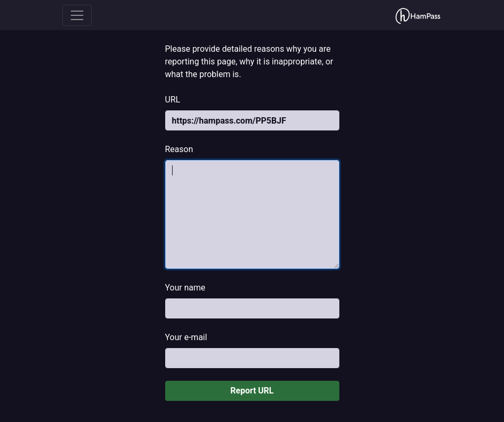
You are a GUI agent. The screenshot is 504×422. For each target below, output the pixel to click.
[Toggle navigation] (77, 15)
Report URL (252, 391)
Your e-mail (186, 337)
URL (173, 100)
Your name (186, 288)
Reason (179, 149)
